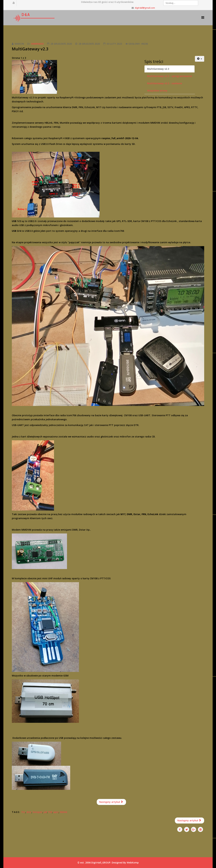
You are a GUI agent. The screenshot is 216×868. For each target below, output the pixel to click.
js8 (45, 812)
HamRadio (37, 44)
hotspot (38, 812)
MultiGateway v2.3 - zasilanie (165, 83)
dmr (29, 812)
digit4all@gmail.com (145, 8)
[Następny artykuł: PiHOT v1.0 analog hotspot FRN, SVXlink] (190, 820)
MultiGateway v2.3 (158, 69)
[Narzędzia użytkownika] (200, 59)
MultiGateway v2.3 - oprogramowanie (170, 76)
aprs (56, 812)
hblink (64, 812)
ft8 (50, 812)
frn (23, 812)
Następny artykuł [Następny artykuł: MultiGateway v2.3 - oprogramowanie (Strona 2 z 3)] (111, 802)
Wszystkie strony (157, 91)
